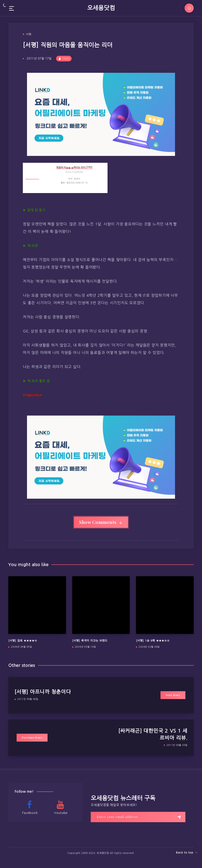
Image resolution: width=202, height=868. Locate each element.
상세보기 (101, 187)
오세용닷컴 (101, 8)
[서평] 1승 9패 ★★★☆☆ (153, 641)
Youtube (60, 807)
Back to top (187, 852)
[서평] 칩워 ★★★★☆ (23, 641)
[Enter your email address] (138, 817)
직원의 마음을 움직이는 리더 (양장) (74, 167)
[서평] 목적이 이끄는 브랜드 (90, 641)
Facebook (29, 807)
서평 (29, 34)
